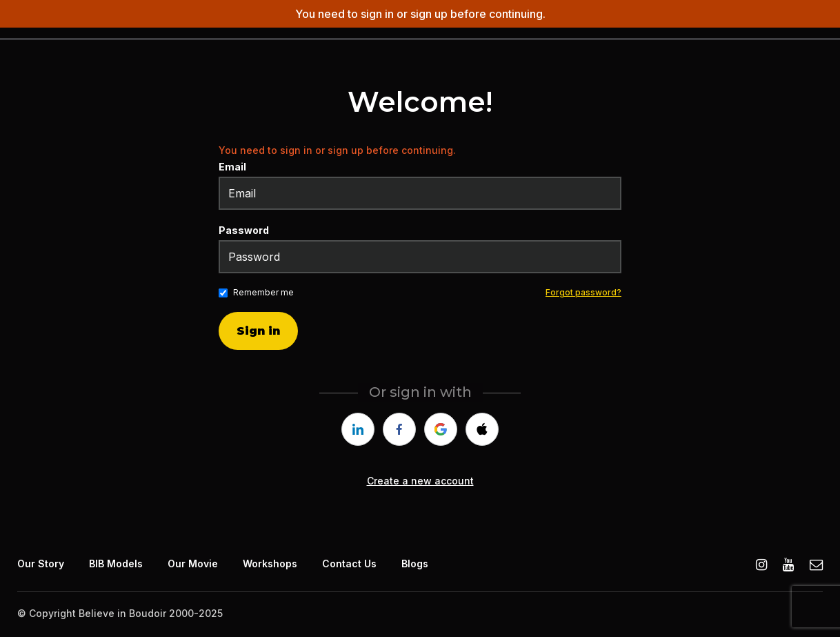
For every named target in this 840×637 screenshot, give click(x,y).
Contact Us (349, 563)
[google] (441, 429)
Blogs (415, 563)
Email (232, 167)
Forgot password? (583, 292)
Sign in (258, 331)
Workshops (270, 563)
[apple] (482, 429)
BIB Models (116, 563)
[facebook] (399, 429)
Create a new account (420, 481)
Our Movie (193, 563)
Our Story (41, 563)
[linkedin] (358, 429)
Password (244, 230)
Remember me (263, 292)
